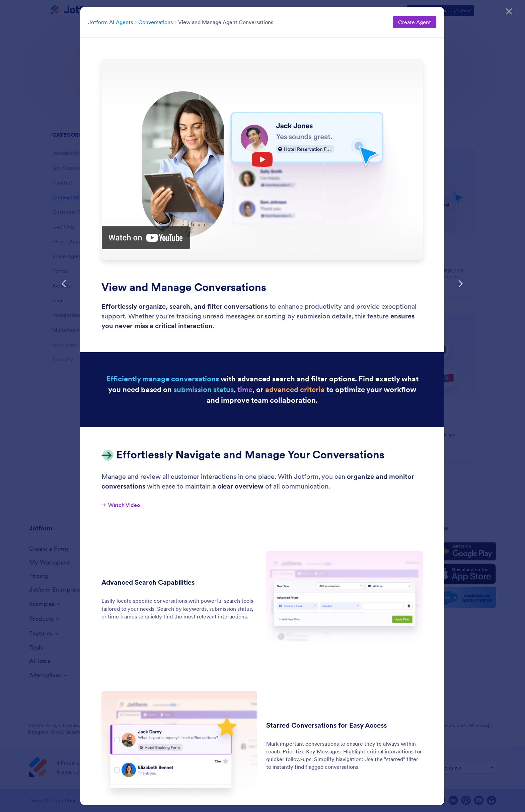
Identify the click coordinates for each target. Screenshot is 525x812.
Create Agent (415, 22)
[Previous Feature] (64, 284)
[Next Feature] (460, 284)
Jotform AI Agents (110, 22)
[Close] (509, 10)
